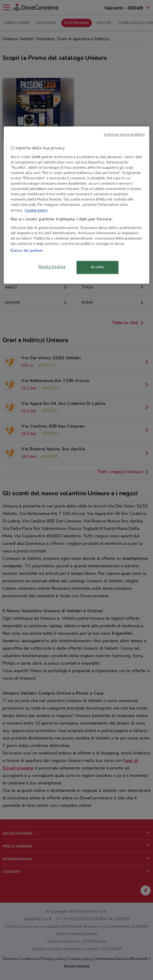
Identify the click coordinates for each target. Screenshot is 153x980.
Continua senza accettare (124, 135)
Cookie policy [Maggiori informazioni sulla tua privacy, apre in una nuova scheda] (36, 210)
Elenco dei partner (27, 251)
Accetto (98, 267)
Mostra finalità (52, 267)
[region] (76, 205)
